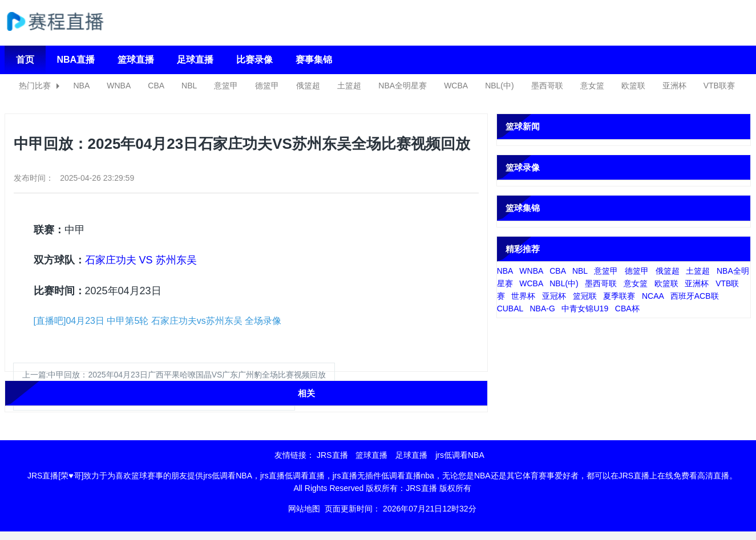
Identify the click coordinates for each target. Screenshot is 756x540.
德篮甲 (267, 86)
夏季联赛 (619, 296)
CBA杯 (627, 308)
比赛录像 (254, 60)
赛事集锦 (314, 60)
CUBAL (510, 308)
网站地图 (304, 509)
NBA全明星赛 (403, 86)
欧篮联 (633, 86)
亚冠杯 (554, 296)
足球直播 (195, 60)
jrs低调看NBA (460, 455)
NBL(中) (500, 86)
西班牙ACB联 (695, 296)
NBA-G (542, 308)
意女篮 (592, 86)
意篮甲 (226, 86)
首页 (25, 60)
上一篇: (174, 375)
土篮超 (349, 86)
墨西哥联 (547, 86)
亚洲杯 (674, 86)
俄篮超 (308, 86)
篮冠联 (585, 296)
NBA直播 (76, 60)
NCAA (653, 296)
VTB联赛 (719, 86)
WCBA (456, 86)
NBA (82, 86)
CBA (156, 86)
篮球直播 (136, 60)
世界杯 (523, 296)
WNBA (119, 86)
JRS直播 (332, 455)
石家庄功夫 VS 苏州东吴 (141, 260)
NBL (189, 86)
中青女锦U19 (585, 308)
